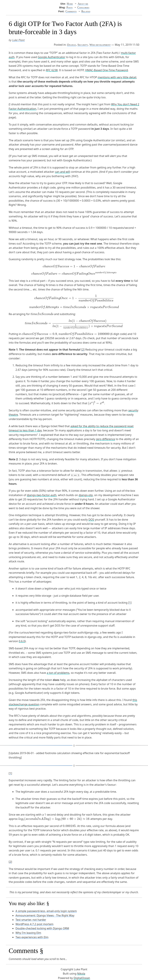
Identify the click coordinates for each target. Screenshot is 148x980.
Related (86, 11)
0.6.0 (22, 641)
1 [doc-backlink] (10, 773)
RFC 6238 (52, 70)
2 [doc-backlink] (10, 862)
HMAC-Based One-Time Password (107, 70)
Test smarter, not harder (31, 920)
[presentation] (74, 266)
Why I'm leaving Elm (28, 933)
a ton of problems (58, 673)
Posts (70, 7)
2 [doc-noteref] (83, 350)
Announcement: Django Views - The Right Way (45, 915)
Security (83, 45)
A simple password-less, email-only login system (46, 911)
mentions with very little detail (117, 77)
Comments (71, 11)
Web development (100, 45)
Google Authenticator (51, 57)
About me (83, 4)
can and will (62, 172)
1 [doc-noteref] (130, 603)
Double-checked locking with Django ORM (42, 928)
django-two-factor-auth (42, 495)
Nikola (81, 974)
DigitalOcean (82, 978)
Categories (83, 7)
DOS (91, 520)
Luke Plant (19, 40)
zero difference (106, 439)
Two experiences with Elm (32, 937)
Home (70, 4)
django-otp (86, 495)
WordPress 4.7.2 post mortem (34, 924)
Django (72, 45)
